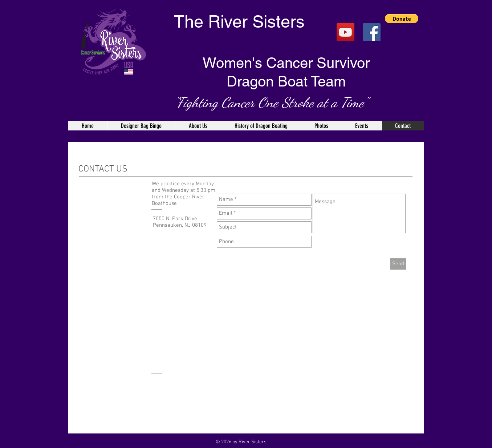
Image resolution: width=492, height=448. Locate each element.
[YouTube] (345, 32)
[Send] (398, 264)
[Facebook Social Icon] (372, 32)
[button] (402, 19)
